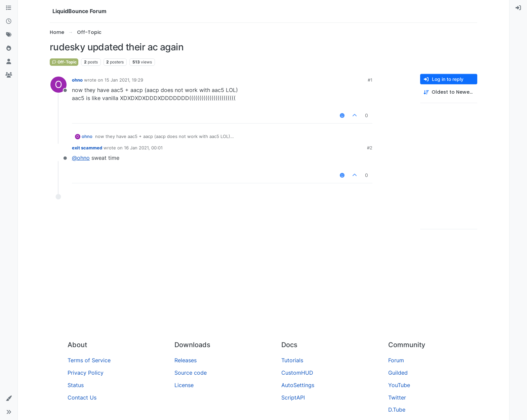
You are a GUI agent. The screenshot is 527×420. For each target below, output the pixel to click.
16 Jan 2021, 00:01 (143, 148)
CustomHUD (297, 373)
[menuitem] (518, 8)
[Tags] (9, 35)
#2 (370, 148)
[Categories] (9, 8)
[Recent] (9, 21)
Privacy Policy (86, 373)
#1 (370, 80)
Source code (191, 373)
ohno (77, 80)
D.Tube (397, 410)
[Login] (518, 8)
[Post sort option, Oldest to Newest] (449, 92)
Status (76, 385)
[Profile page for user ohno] (58, 85)
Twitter (397, 398)
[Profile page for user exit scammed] (58, 152)
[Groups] (9, 75)
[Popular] (9, 48)
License (184, 385)
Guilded (398, 373)
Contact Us (82, 398)
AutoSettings (298, 385)
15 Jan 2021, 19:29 (124, 80)
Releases (186, 360)
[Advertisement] (263, 285)
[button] (9, 399)
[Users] (9, 62)
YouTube (399, 385)
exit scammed (87, 148)
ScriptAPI (293, 398)
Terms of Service (89, 360)
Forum (396, 360)
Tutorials (292, 360)
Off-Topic (64, 62)
